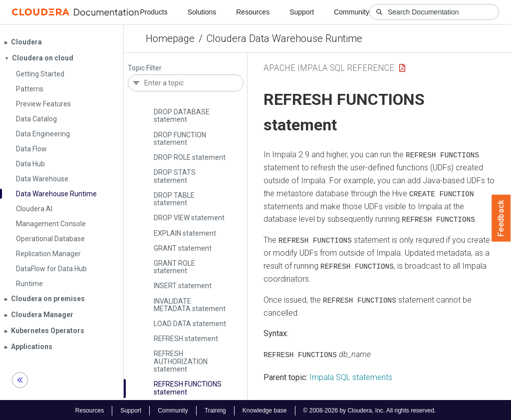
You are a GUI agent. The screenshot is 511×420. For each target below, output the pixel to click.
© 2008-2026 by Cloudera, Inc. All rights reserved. (370, 409)
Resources (253, 12)
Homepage (170, 38)
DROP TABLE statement (174, 199)
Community (352, 12)
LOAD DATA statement (190, 324)
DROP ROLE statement (190, 157)
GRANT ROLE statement (174, 267)
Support (302, 12)
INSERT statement (183, 286)
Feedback (501, 218)
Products (153, 12)
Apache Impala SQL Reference (329, 68)
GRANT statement (183, 248)
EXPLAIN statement (185, 233)
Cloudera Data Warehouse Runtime (284, 38)
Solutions (202, 12)
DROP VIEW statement (189, 218)
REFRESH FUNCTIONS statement (188, 388)
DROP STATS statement (175, 176)
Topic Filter (145, 68)
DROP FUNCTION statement (180, 139)
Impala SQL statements (351, 376)
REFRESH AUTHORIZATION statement (181, 361)
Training (215, 409)
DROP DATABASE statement (182, 116)
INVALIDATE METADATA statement (190, 305)
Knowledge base (265, 409)
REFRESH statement (186, 339)
